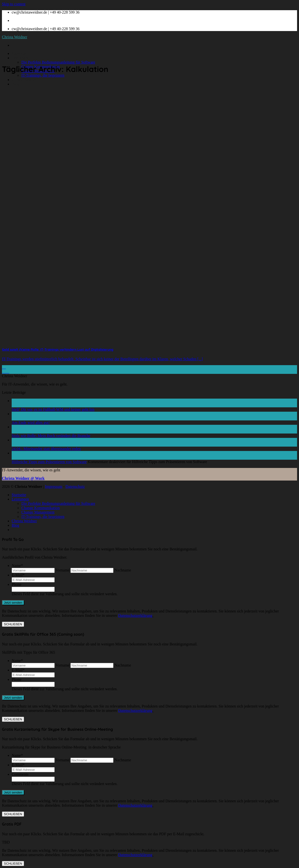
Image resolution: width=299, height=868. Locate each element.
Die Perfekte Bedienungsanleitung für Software (58, 62)
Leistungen (20, 58)
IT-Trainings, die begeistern (43, 75)
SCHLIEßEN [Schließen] (13, 624)
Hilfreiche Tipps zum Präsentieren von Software (49, 462)
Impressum (54, 486)
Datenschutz (75, 486)
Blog (15, 84)
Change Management (38, 512)
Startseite (19, 53)
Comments (20, 774)
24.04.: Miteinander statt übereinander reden (46, 449)
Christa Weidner (15, 37)
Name (17, 566)
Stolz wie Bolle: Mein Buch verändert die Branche (51, 436)
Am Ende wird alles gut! (31, 422)
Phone (17, 584)
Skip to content (14, 4)
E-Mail (18, 575)
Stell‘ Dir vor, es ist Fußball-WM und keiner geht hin (53, 409)
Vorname (63, 570)
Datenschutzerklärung (135, 615)
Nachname (123, 570)
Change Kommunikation (41, 508)
